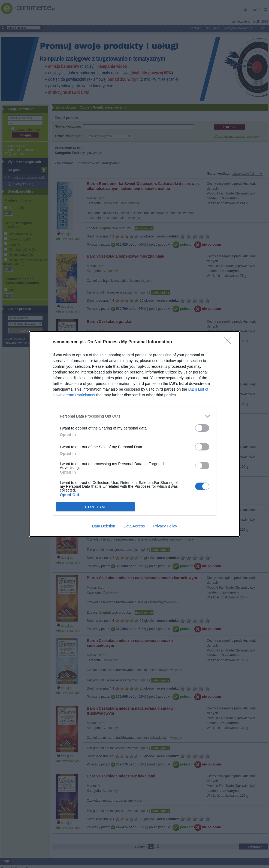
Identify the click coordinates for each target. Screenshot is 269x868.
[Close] (229, 342)
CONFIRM (95, 507)
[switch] (202, 428)
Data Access (134, 526)
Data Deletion (104, 526)
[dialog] (135, 434)
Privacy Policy (165, 526)
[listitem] (135, 416)
